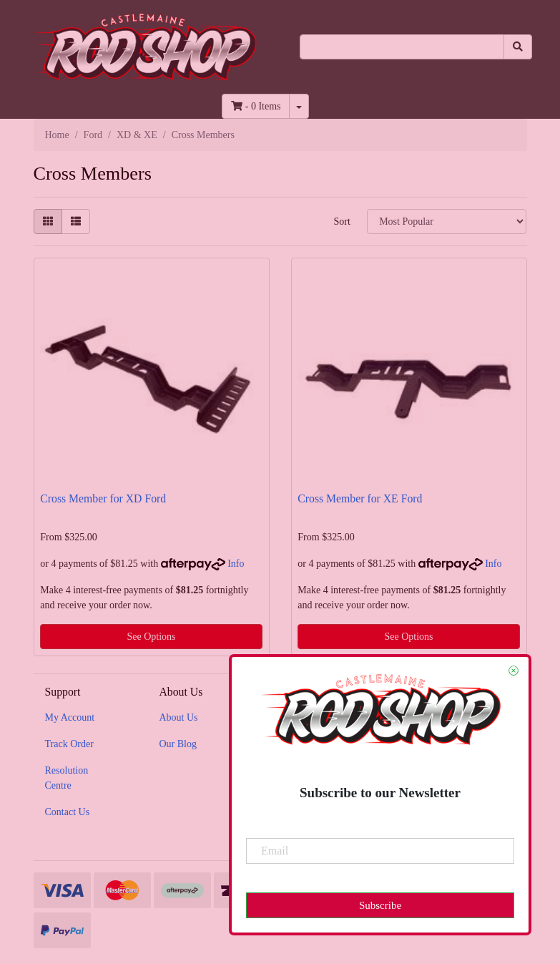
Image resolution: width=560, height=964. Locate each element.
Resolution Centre (67, 778)
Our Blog (178, 744)
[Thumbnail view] (48, 221)
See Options (151, 637)
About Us (178, 717)
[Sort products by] (447, 221)
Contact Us (68, 812)
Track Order (69, 744)
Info (236, 564)
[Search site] (518, 47)
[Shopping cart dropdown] (299, 106)
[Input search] (402, 47)
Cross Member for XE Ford (360, 498)
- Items (256, 106)
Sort (342, 221)
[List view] (76, 221)
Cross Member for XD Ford (103, 498)
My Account (70, 717)
